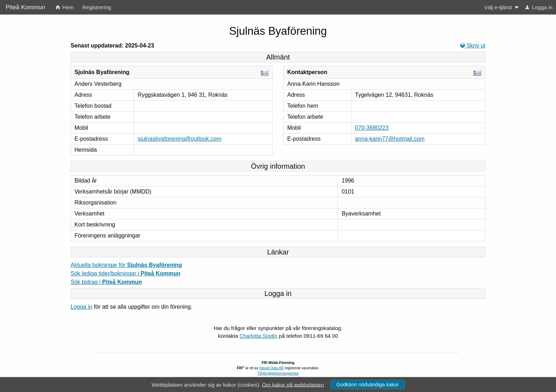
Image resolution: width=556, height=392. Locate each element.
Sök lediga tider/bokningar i (125, 273)
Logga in (81, 307)
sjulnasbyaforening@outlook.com (179, 139)
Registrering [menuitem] (97, 7)
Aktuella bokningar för (126, 265)
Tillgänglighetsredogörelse (278, 373)
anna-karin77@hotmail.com (390, 139)
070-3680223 (372, 128)
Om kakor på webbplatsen (293, 384)
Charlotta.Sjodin (259, 336)
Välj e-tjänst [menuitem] (498, 7)
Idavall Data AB (271, 368)
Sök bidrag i (106, 282)
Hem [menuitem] (65, 7)
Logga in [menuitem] (539, 7)
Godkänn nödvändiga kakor (367, 385)
